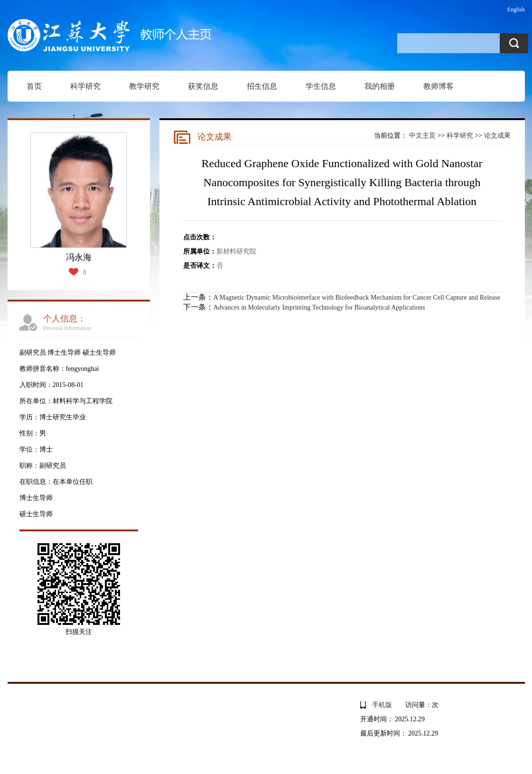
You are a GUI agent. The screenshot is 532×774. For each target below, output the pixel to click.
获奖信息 (203, 86)
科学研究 (85, 86)
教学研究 (144, 86)
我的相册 (380, 86)
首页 (34, 86)
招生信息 (262, 86)
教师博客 (439, 86)
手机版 (382, 705)
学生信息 (321, 86)
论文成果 (497, 136)
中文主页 (422, 136)
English (516, 9)
